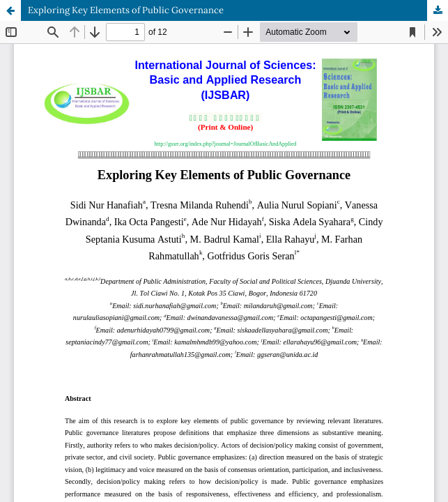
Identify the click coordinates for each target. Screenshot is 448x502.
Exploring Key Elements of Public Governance (126, 10)
